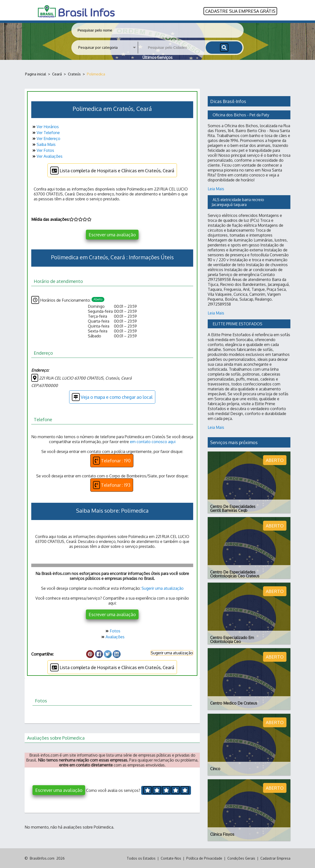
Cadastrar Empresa (275, 858)
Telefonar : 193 (112, 485)
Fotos (112, 631)
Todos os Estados (141, 858)
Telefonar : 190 (112, 460)
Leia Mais (216, 189)
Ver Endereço (46, 138)
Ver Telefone (46, 132)
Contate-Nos (171, 858)
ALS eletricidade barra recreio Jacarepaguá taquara (238, 202)
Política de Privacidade (204, 858)
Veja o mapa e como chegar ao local (112, 397)
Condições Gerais (241, 858)
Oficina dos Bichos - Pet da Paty (241, 115)
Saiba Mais (43, 144)
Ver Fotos (43, 150)
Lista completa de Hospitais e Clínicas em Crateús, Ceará (112, 170)
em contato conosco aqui (153, 441)
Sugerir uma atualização (163, 588)
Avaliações (112, 637)
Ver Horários (45, 126)
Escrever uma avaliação (112, 234)
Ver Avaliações (47, 156)
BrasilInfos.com (42, 858)
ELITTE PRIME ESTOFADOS (237, 324)
